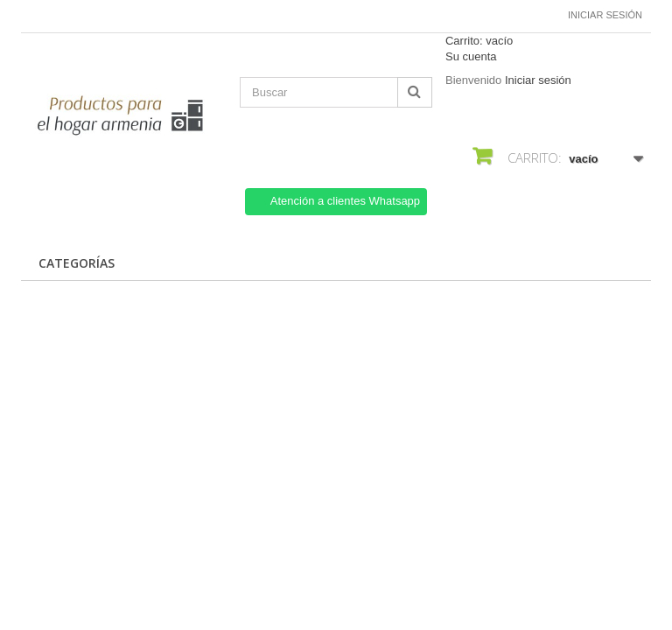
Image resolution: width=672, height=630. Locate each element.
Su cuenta (471, 56)
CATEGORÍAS (77, 263)
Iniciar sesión (605, 15)
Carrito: (479, 41)
